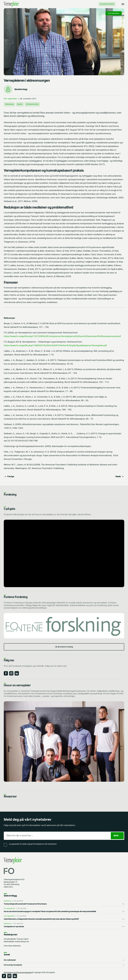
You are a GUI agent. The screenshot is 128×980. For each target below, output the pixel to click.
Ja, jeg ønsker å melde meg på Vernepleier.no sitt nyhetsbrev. (33, 844)
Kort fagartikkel (11, 99)
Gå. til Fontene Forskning (64, 647)
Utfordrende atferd (32, 104)
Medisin (20, 104)
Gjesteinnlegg (21, 89)
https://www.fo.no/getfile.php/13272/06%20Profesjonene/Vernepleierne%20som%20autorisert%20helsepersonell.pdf (62, 336)
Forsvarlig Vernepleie (107, 4)
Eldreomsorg (9, 104)
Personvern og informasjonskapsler (18, 973)
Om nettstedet (10, 960)
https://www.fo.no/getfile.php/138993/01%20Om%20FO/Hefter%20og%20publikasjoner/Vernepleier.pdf (55, 346)
